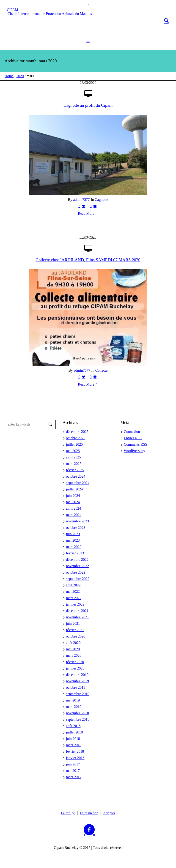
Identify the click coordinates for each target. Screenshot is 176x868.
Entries (133, 438)
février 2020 (75, 662)
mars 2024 (74, 515)
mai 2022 (73, 591)
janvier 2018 (75, 758)
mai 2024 (73, 502)
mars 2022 (74, 598)
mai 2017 (73, 771)
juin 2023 (73, 534)
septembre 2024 (78, 483)
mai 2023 (73, 540)
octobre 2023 (76, 528)
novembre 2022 (77, 566)
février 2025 (75, 470)
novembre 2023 (77, 521)
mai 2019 (73, 700)
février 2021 (75, 630)
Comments (135, 444)
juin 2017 (73, 764)
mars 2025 (74, 464)
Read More (88, 213)
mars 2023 (74, 547)
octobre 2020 (76, 636)
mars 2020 (74, 655)
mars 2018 (74, 745)
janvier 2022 (75, 604)
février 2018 (75, 751)
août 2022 (73, 585)
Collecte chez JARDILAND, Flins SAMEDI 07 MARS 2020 (88, 260)
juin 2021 (73, 623)
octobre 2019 (76, 687)
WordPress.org (135, 451)
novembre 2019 (77, 681)
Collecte (101, 370)
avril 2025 (73, 457)
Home (9, 76)
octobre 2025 (76, 438)
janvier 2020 (75, 668)
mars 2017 (74, 777)
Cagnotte (102, 200)
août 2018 (73, 726)
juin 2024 (73, 496)
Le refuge (68, 813)
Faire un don (89, 813)
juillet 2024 (74, 489)
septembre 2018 (78, 719)
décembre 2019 (77, 675)
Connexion (132, 432)
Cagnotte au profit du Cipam (88, 105)
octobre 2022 (76, 572)
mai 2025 (73, 451)
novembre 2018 (77, 713)
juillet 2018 (74, 732)
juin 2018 (73, 739)
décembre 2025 (77, 432)
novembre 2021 (77, 617)
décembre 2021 (77, 611)
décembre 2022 (77, 560)
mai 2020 (73, 649)
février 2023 (75, 553)
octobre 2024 (76, 476)
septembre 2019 (78, 694)
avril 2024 (73, 508)
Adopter (109, 813)
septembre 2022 (78, 579)
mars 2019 (74, 707)
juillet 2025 (74, 444)
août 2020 (73, 643)
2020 (20, 76)
